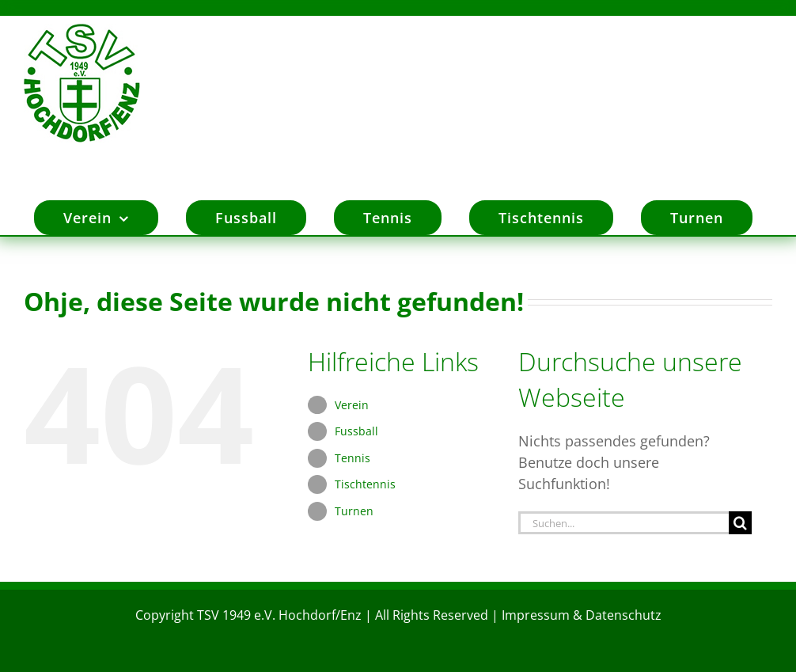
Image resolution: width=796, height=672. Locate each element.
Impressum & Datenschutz (582, 613)
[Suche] (740, 521)
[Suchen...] (624, 521)
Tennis (353, 456)
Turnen (354, 509)
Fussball (356, 429)
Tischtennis (365, 482)
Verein (352, 403)
